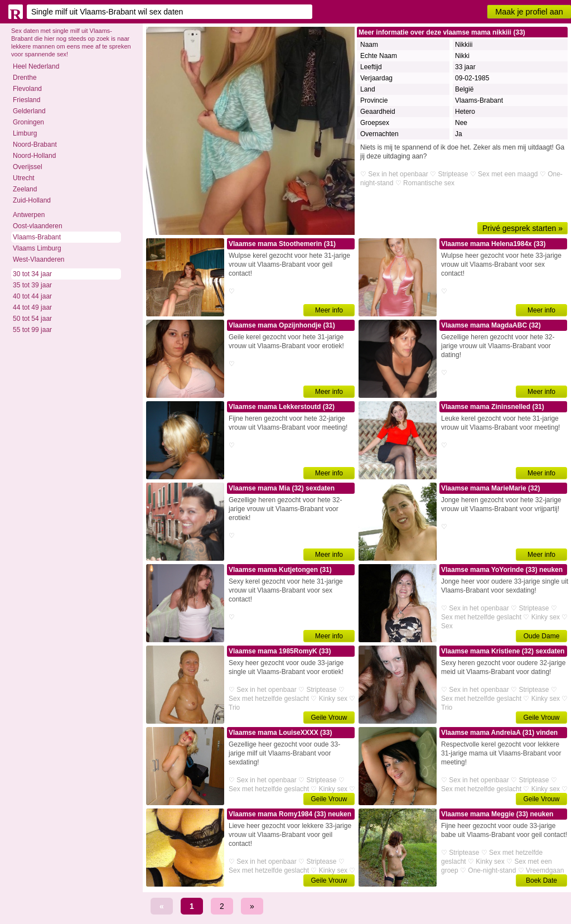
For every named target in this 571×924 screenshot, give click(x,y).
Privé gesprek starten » (522, 228)
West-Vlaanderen (39, 259)
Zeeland (25, 189)
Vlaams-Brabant (37, 237)
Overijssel (28, 167)
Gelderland (29, 111)
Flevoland (27, 89)
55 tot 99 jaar (32, 330)
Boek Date (541, 880)
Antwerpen (29, 215)
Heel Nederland (36, 66)
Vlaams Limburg (37, 248)
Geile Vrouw (329, 718)
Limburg (25, 133)
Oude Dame (542, 636)
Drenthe (25, 78)
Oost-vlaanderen (38, 226)
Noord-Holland (34, 156)
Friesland (26, 100)
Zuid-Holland (32, 200)
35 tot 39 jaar (32, 285)
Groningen (28, 122)
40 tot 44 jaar (32, 296)
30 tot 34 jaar (32, 274)
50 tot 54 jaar (32, 319)
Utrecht (24, 178)
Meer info (329, 310)
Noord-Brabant (35, 145)
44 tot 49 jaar (32, 307)
